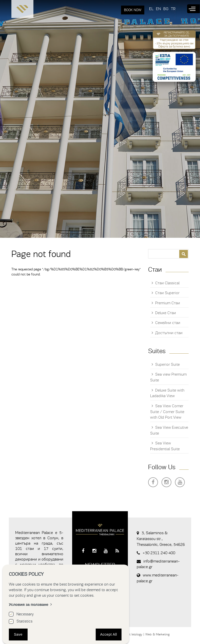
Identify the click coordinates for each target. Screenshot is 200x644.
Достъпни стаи (169, 333)
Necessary (25, 614)
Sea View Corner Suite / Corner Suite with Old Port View (167, 412)
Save (18, 634)
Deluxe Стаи (166, 313)
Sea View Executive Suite (169, 430)
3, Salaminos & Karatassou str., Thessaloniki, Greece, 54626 (161, 539)
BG (166, 9)
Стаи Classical (167, 283)
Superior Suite (167, 364)
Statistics (24, 621)
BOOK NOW (133, 10)
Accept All (109, 634)
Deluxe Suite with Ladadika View (167, 393)
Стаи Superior (167, 293)
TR (173, 9)
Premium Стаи (168, 303)
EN (158, 9)
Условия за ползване (29, 604)
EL (151, 9)
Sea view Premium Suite (168, 377)
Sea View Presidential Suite (165, 446)
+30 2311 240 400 (159, 553)
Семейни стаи (168, 323)
